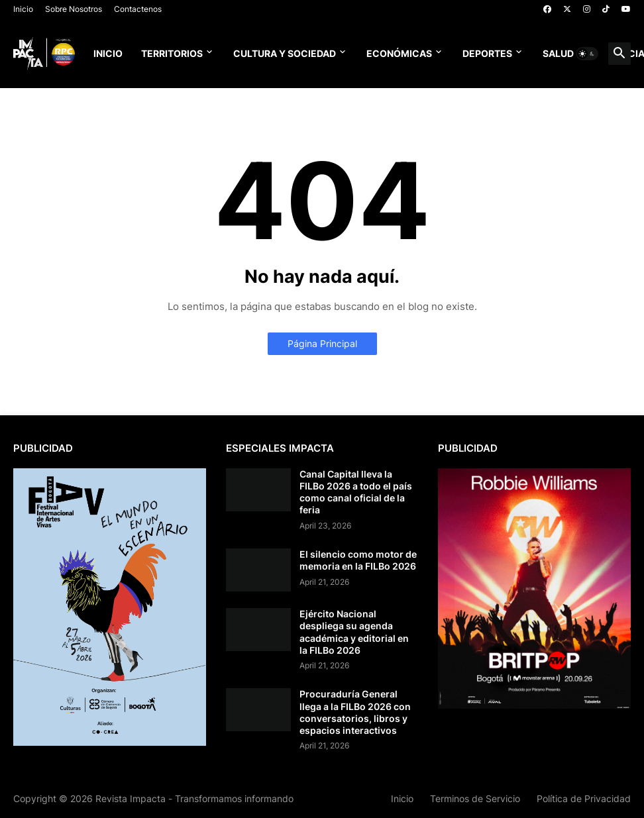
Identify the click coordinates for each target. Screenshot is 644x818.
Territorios (172, 53)
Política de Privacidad (584, 798)
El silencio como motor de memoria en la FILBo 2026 (358, 560)
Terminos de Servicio (475, 798)
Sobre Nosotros (74, 9)
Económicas (399, 53)
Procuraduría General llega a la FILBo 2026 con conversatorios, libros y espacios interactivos (355, 712)
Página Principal (322, 343)
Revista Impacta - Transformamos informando (194, 798)
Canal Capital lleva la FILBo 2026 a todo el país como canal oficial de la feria (356, 492)
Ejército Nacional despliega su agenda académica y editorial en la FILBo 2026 (354, 632)
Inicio (23, 9)
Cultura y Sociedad (285, 53)
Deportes (487, 53)
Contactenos (138, 9)
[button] (587, 54)
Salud (558, 53)
